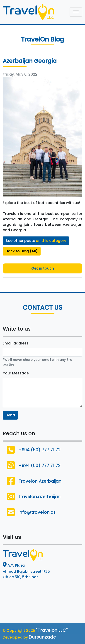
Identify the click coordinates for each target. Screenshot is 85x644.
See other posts (36, 241)
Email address (16, 343)
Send (10, 415)
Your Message (16, 373)
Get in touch (43, 268)
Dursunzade (42, 637)
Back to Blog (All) (22, 251)
